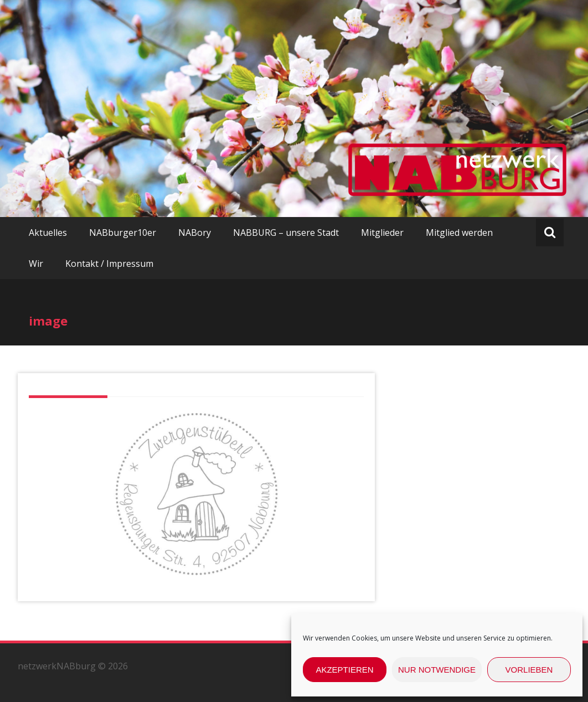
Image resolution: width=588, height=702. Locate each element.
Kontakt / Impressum (109, 264)
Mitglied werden (459, 233)
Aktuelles (48, 233)
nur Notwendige (437, 670)
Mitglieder (382, 233)
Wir (36, 264)
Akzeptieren (344, 670)
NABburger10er (123, 233)
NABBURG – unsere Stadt (286, 233)
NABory (195, 233)
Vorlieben (529, 670)
